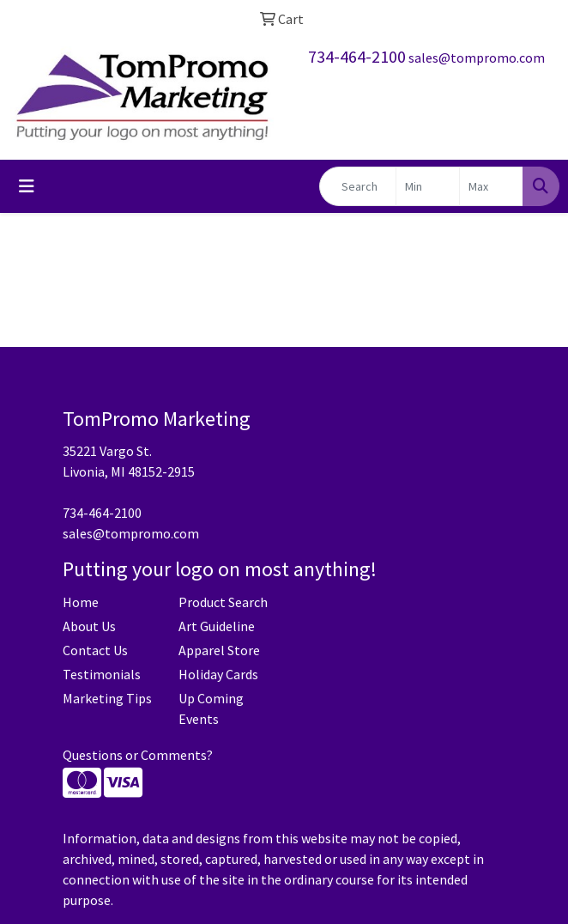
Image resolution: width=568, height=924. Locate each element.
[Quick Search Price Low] (428, 186)
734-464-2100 (357, 56)
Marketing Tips (107, 698)
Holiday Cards (218, 674)
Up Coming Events (211, 708)
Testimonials (102, 674)
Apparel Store (219, 650)
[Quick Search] (358, 186)
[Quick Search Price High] (491, 186)
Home (81, 602)
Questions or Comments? (138, 755)
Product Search (223, 602)
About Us (89, 626)
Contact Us (95, 650)
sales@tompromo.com (477, 58)
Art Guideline (217, 626)
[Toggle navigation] (27, 186)
